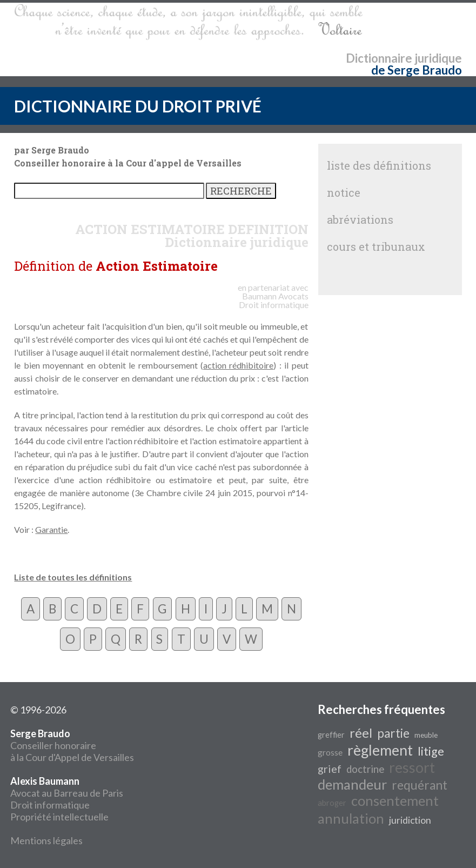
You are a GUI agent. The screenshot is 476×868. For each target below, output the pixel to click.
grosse (330, 752)
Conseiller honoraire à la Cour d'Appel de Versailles (72, 745)
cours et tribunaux (376, 246)
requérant (420, 785)
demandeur (352, 784)
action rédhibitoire (238, 365)
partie (393, 733)
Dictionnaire (379, 58)
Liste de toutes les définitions (73, 577)
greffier (331, 735)
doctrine (365, 769)
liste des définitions (379, 165)
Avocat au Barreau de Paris (67, 793)
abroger (332, 803)
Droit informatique (50, 805)
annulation (351, 818)
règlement (380, 750)
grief (330, 769)
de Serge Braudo (417, 70)
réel (361, 733)
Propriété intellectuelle (59, 817)
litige (431, 751)
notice (344, 192)
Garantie (51, 529)
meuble (426, 735)
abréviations (360, 219)
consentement (395, 800)
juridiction (410, 820)
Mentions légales (46, 840)
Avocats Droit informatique (274, 300)
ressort (412, 767)
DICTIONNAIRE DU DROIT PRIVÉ (138, 106)
